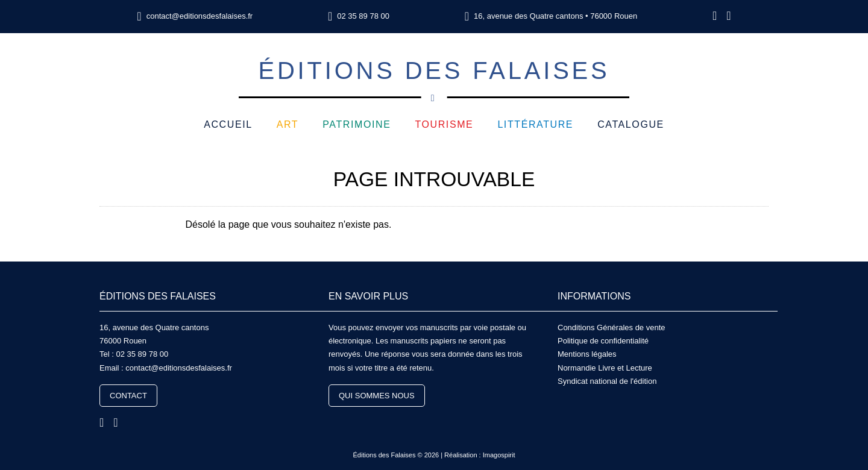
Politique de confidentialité (603, 341)
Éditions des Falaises (434, 78)
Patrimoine (357, 124)
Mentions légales (587, 354)
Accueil (228, 124)
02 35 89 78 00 (363, 16)
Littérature (535, 124)
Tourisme (444, 124)
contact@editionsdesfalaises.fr (200, 16)
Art (288, 124)
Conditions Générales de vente (612, 327)
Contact (128, 396)
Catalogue (631, 124)
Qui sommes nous (377, 396)
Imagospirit (499, 455)
